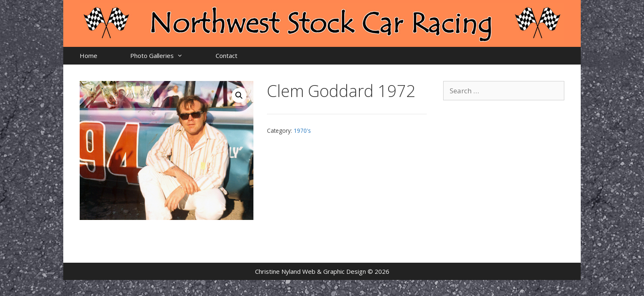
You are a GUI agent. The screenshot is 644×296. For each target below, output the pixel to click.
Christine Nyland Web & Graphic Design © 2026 (322, 271)
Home (89, 55)
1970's (302, 131)
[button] (239, 95)
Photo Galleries (165, 56)
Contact (227, 55)
